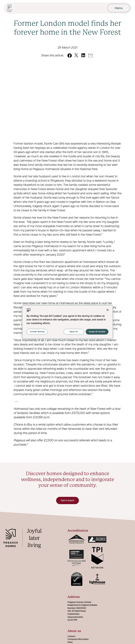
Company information (78, 639)
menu (119, 8)
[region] (67, 322)
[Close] (108, 310)
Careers (71, 636)
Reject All (73, 332)
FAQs (70, 642)
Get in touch (67, 500)
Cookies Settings (37, 332)
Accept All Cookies (97, 332)
